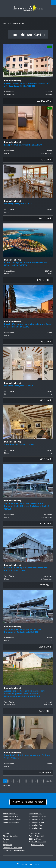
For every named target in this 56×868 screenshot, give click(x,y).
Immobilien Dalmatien (12, 819)
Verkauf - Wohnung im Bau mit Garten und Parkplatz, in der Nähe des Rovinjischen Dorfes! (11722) (26, 506)
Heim (5, 23)
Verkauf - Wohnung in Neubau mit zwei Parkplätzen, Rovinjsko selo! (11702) (22, 631)
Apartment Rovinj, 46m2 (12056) (19, 445)
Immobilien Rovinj (36, 822)
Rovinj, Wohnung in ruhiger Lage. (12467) (23, 145)
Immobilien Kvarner (11, 817)
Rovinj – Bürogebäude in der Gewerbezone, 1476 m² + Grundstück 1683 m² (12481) (27, 85)
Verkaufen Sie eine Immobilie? (28, 802)
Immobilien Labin (36, 828)
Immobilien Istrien (10, 814)
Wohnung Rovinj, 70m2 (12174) (18, 204)
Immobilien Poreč (36, 819)
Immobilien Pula (36, 825)
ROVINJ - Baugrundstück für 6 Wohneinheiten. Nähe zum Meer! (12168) (26, 264)
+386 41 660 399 (38, 845)
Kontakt (6, 839)
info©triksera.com (39, 842)
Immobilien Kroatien (11, 822)
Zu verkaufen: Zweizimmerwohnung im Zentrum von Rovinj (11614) (27, 757)
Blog (5, 842)
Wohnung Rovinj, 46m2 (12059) (18, 386)
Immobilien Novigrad (38, 817)
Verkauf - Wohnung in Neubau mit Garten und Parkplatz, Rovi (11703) (26, 569)
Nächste (49, 781)
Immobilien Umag (36, 814)
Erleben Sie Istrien (10, 836)
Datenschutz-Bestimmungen (15, 851)
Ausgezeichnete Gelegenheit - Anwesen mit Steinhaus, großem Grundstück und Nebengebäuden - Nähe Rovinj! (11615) (25, 694)
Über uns (6, 833)
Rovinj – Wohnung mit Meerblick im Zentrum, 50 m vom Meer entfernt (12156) (28, 326)
